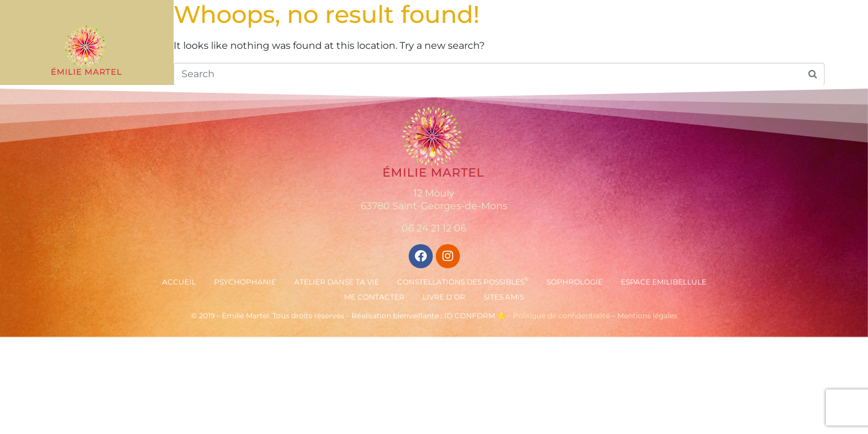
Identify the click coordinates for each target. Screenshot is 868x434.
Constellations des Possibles (463, 281)
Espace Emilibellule (664, 282)
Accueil (179, 282)
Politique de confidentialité (561, 316)
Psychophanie (245, 282)
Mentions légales (647, 316)
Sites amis (504, 297)
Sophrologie (575, 282)
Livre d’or (444, 297)
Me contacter (374, 297)
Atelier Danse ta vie (337, 282)
